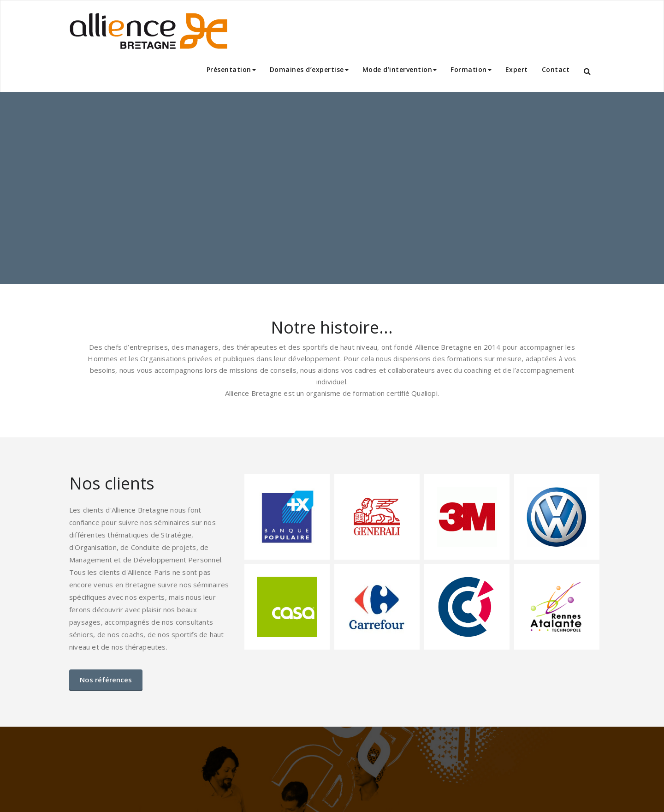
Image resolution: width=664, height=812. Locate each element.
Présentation (231, 69)
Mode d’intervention (400, 69)
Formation (471, 69)
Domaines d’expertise (309, 69)
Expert (517, 69)
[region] (332, 188)
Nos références (106, 680)
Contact (556, 69)
